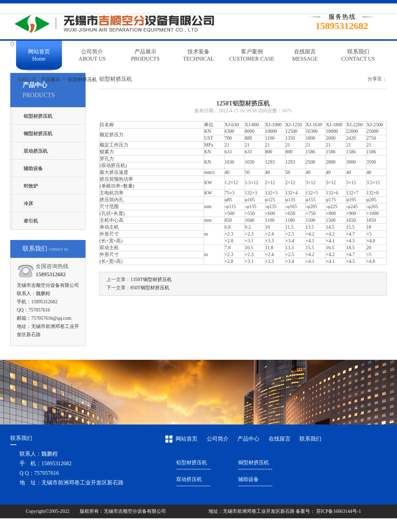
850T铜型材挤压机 (150, 288)
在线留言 (280, 439)
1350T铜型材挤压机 (151, 280)
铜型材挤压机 (38, 134)
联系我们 (310, 439)
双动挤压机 (36, 151)
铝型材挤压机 (82, 80)
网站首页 (187, 439)
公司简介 (218, 439)
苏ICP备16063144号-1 (338, 511)
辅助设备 (33, 169)
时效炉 (31, 186)
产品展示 (51, 80)
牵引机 (31, 221)
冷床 (28, 204)
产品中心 (248, 439)
